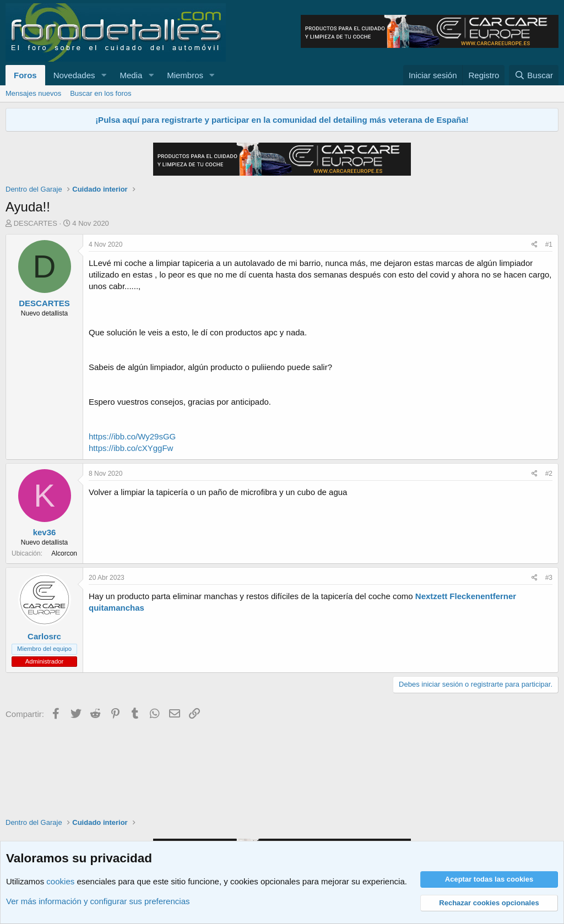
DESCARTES (36, 223)
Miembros (185, 75)
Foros (25, 75)
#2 (549, 474)
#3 (549, 578)
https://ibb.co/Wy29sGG (132, 436)
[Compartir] (535, 245)
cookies (60, 881)
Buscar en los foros (101, 93)
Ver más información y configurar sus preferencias (98, 901)
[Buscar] (534, 75)
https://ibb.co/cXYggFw (131, 448)
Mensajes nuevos (33, 93)
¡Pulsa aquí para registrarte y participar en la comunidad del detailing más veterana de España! (282, 120)
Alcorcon (64, 553)
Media (131, 75)
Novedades (74, 75)
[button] (104, 75)
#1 (549, 244)
